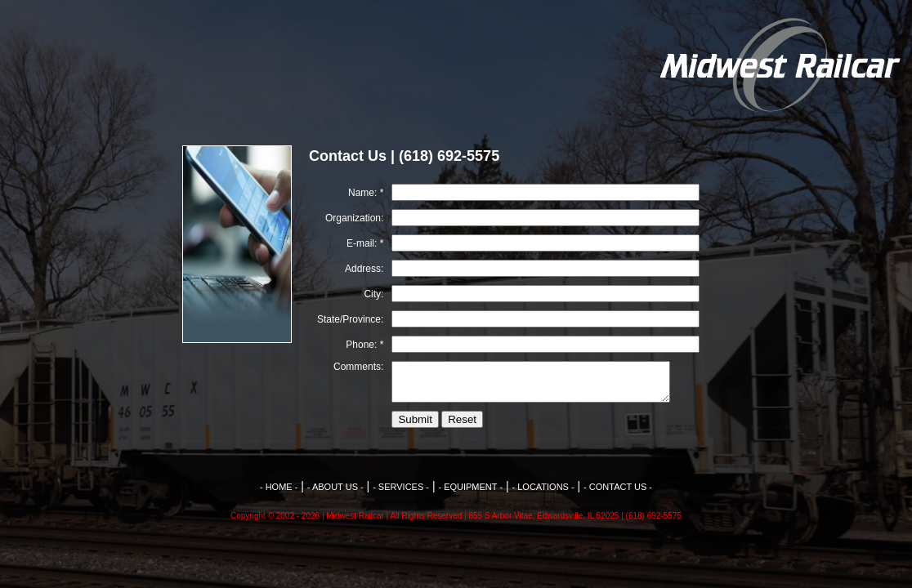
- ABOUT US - (335, 487)
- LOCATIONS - (543, 487)
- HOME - (279, 487)
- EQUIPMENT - (470, 487)
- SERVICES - (401, 487)
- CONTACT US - (618, 487)
